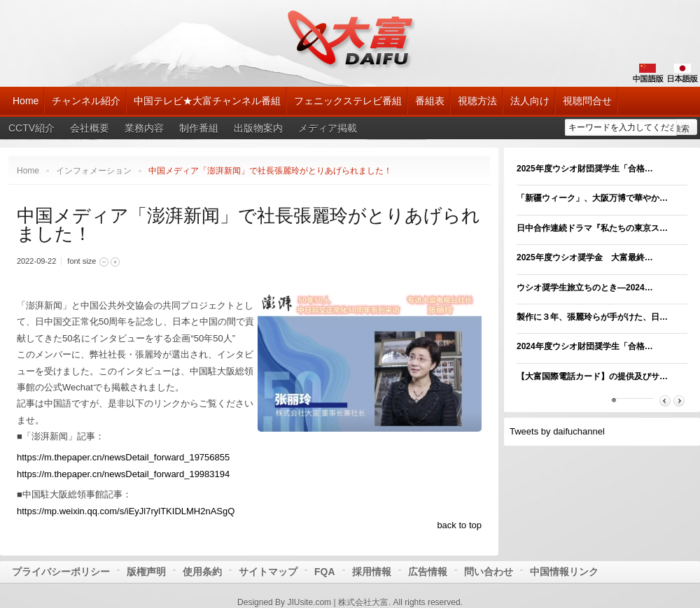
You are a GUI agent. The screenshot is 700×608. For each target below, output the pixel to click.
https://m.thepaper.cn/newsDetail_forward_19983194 (123, 474)
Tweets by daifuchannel (557, 431)
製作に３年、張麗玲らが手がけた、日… (592, 317)
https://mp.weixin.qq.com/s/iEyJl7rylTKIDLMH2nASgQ (126, 511)
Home (28, 171)
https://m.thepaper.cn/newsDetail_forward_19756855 (123, 457)
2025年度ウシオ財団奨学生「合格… (585, 169)
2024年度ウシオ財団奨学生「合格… (585, 346)
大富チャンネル (350, 38)
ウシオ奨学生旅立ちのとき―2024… (585, 288)
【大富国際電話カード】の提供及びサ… (592, 376)
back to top (459, 525)
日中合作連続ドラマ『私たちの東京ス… (592, 228)
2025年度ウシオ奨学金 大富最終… (585, 257)
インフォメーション (94, 171)
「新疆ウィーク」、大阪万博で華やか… (592, 198)
